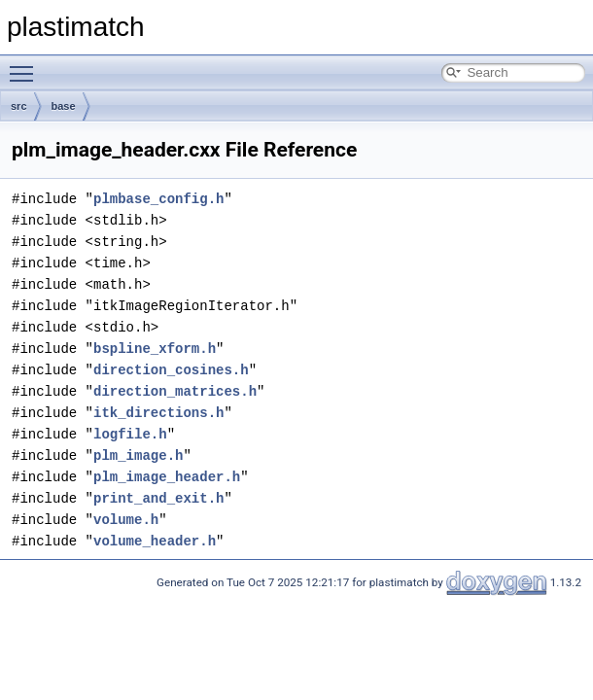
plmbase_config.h (158, 199)
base (64, 106)
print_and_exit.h (158, 498)
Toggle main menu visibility (26, 65)
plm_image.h (138, 455)
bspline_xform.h (155, 349)
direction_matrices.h (175, 391)
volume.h (126, 520)
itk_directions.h (158, 413)
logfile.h (130, 434)
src (19, 106)
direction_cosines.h (171, 370)
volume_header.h (155, 541)
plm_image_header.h (167, 477)
